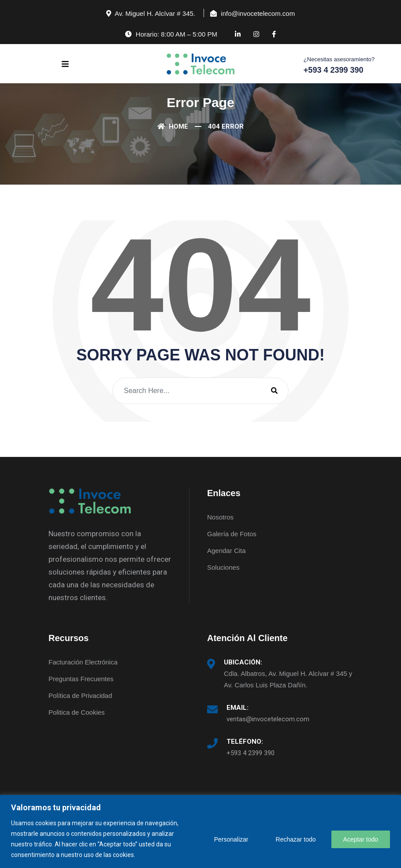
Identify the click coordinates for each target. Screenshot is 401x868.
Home (173, 126)
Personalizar (231, 839)
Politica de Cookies (77, 712)
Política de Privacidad (80, 696)
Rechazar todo (296, 839)
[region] (200, 831)
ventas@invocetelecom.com (268, 719)
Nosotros (220, 517)
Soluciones (223, 567)
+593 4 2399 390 (251, 753)
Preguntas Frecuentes (81, 679)
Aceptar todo (361, 839)
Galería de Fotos (232, 534)
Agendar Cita (226, 551)
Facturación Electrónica (83, 662)
